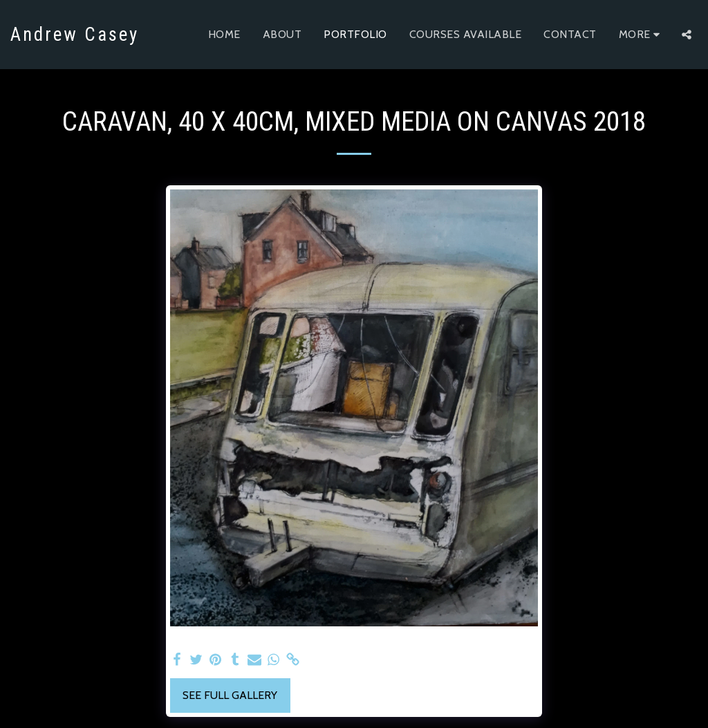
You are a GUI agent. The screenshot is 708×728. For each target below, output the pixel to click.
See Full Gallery (230, 695)
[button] (687, 35)
